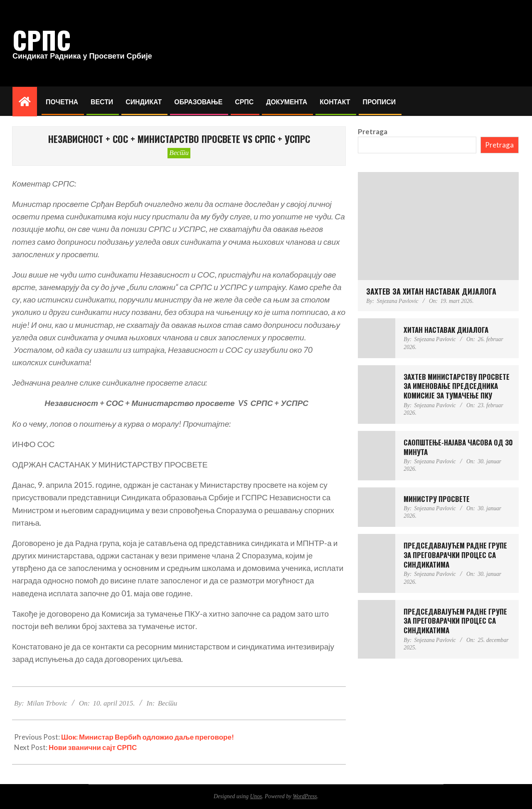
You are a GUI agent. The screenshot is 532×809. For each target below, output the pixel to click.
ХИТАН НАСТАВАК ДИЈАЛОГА (446, 330)
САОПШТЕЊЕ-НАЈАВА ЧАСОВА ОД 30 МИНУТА (458, 447)
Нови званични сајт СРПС (93, 747)
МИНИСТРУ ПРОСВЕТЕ (437, 499)
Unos (256, 796)
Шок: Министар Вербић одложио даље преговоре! (148, 737)
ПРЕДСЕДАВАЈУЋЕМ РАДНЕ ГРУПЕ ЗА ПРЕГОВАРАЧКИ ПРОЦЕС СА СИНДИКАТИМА (455, 555)
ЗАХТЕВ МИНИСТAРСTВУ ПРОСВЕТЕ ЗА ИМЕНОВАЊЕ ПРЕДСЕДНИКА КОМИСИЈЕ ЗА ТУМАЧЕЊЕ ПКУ (457, 386)
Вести (179, 153)
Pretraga (373, 132)
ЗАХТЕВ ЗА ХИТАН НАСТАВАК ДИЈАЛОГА (431, 291)
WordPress (305, 796)
